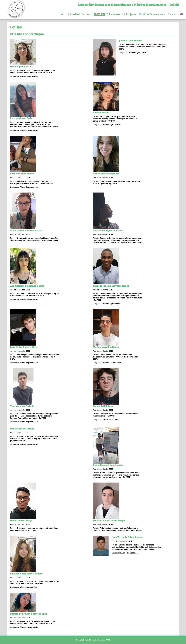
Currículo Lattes (80, 14)
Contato (173, 14)
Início (64, 14)
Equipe (100, 14)
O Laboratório (115, 14)
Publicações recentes (152, 14)
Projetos (131, 14)
